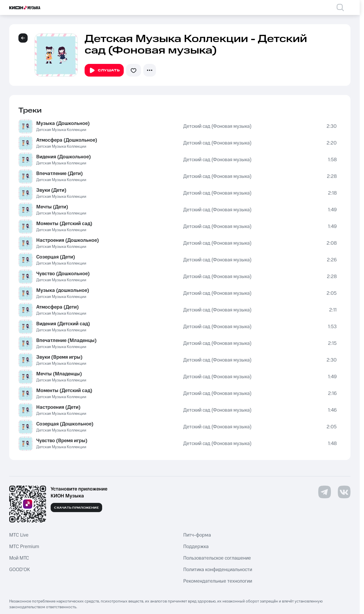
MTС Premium (24, 547)
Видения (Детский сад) (63, 324)
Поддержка (196, 547)
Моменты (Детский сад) (64, 224)
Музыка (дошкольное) (63, 290)
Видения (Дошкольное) (64, 157)
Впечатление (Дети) (60, 174)
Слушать (104, 71)
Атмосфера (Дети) (58, 307)
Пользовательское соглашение (217, 558)
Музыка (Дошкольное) (63, 123)
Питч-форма (197, 535)
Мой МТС (19, 558)
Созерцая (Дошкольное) (65, 424)
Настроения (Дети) (58, 407)
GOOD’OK (20, 570)
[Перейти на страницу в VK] (344, 492)
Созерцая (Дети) (56, 257)
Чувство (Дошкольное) (63, 274)
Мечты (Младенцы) (59, 374)
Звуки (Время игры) (59, 357)
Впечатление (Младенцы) (66, 341)
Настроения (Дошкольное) (68, 240)
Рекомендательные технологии (218, 581)
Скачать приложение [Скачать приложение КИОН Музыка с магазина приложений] (76, 508)
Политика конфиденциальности (218, 570)
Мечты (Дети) (52, 207)
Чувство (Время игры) (62, 441)
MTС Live (19, 535)
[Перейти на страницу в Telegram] (325, 492)
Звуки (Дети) (51, 190)
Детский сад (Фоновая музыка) (217, 126)
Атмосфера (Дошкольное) (67, 140)
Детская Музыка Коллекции (61, 130)
